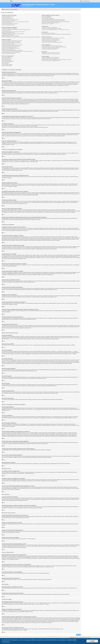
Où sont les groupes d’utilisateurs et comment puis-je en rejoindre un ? (54, 20)
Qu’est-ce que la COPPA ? (6, 17)
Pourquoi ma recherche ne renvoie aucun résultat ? (50, 39)
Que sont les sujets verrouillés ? (7, 65)
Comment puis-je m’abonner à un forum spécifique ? (51, 48)
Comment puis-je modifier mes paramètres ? (9, 28)
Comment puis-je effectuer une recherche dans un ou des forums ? (53, 38)
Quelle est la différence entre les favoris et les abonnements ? (52, 46)
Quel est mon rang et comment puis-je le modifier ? (10, 36)
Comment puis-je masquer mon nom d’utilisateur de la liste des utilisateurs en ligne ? (16, 30)
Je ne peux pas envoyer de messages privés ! (49, 27)
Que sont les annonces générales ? (8, 61)
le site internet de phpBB (6, 186)
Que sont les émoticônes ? (6, 59)
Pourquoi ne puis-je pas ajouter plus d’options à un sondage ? (12, 45)
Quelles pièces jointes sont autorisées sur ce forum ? (51, 53)
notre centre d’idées (67, 610)
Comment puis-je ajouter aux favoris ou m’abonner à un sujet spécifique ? (54, 47)
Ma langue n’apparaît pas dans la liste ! (8, 33)
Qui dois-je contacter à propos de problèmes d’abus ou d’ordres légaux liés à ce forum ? (57, 60)
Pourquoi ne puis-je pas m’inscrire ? (8, 18)
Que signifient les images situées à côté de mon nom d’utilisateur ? (13, 34)
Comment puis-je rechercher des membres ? (49, 41)
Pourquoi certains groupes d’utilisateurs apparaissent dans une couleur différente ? (56, 22)
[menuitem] (12, 1)
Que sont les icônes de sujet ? (7, 66)
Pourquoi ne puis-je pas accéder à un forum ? (10, 47)
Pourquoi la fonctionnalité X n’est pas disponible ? (50, 58)
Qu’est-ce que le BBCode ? (6, 57)
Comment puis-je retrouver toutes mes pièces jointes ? (51, 54)
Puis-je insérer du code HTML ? (7, 58)
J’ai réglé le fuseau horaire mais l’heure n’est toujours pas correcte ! (13, 32)
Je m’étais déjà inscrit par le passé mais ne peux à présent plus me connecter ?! (15, 22)
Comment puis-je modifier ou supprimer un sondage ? (11, 46)
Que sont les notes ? (5, 63)
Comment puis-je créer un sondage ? (8, 44)
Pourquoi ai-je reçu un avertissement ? (8, 49)
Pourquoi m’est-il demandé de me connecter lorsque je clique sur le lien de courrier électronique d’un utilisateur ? (21, 37)
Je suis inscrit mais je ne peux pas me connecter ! (10, 20)
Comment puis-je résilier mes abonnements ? (49, 49)
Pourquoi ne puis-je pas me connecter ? (9, 21)
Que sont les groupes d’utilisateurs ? (48, 18)
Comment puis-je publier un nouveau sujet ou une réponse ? (12, 41)
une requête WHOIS (26, 619)
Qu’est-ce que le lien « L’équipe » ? (48, 24)
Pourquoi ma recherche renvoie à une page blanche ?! (51, 40)
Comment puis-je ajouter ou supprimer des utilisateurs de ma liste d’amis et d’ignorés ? (56, 34)
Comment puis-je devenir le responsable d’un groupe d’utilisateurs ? (53, 21)
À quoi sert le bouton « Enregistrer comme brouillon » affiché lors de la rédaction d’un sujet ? (17, 51)
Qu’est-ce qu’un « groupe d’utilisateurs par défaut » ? (51, 23)
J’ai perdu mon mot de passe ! (7, 23)
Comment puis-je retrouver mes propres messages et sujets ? (52, 42)
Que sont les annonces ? (6, 62)
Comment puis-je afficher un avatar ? (8, 35)
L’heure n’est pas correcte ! (6, 31)
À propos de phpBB (39, 604)
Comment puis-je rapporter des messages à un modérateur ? (12, 50)
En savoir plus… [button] (6, 642)
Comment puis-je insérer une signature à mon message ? (12, 43)
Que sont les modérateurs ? (46, 17)
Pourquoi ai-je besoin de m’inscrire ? (8, 16)
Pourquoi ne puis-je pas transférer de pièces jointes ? (11, 48)
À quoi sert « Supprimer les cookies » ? (8, 25)
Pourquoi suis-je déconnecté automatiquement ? (10, 24)
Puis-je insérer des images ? (7, 60)
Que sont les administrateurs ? (47, 16)
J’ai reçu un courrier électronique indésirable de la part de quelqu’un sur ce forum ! (56, 30)
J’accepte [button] (92, 641)
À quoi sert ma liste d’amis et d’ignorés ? (49, 33)
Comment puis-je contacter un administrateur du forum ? (51, 61)
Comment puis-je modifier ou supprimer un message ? (11, 42)
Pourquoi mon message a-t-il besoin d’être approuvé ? (11, 52)
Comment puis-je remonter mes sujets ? (9, 53)
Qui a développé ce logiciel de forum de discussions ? (51, 57)
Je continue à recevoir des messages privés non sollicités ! (52, 28)
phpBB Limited (31, 603)
